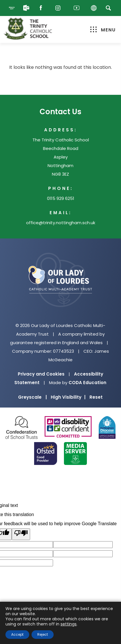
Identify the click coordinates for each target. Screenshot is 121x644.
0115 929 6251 (61, 198)
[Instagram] (59, 8)
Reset (96, 397)
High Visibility (68, 397)
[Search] (109, 8)
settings (69, 624)
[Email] (26, 8)
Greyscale (32, 397)
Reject (43, 634)
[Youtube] (77, 8)
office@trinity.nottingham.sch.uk (61, 223)
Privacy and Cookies (41, 374)
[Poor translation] (21, 534)
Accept (17, 634)
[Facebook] (42, 8)
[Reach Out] (12, 8)
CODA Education (87, 383)
